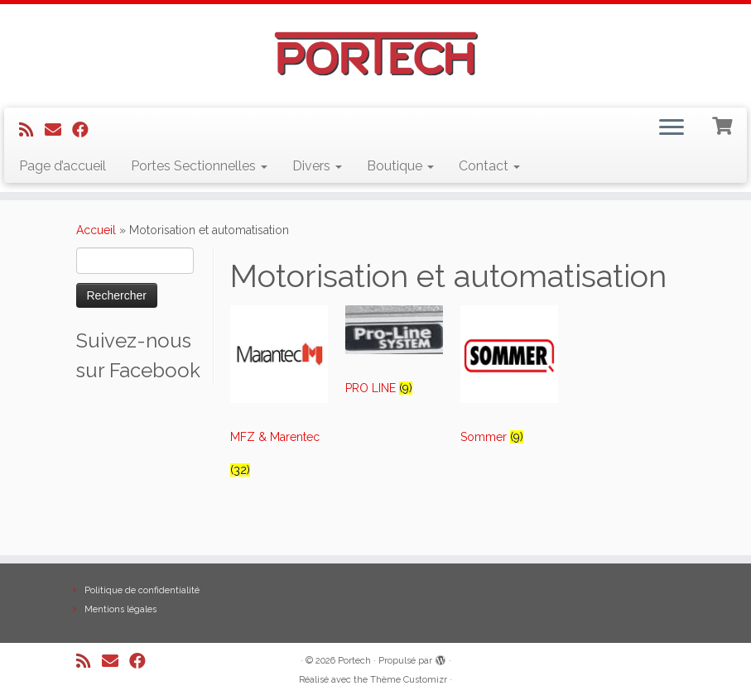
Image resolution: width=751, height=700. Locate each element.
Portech (354, 661)
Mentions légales (120, 609)
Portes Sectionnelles (199, 166)
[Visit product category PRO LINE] (395, 358)
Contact (489, 166)
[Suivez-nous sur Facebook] (86, 130)
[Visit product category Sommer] (510, 383)
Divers (317, 166)
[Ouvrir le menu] (672, 129)
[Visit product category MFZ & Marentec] (279, 399)
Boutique (400, 166)
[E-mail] (58, 130)
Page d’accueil (63, 166)
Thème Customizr (409, 680)
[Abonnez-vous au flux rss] (32, 130)
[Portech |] (375, 54)
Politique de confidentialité (142, 590)
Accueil (96, 230)
